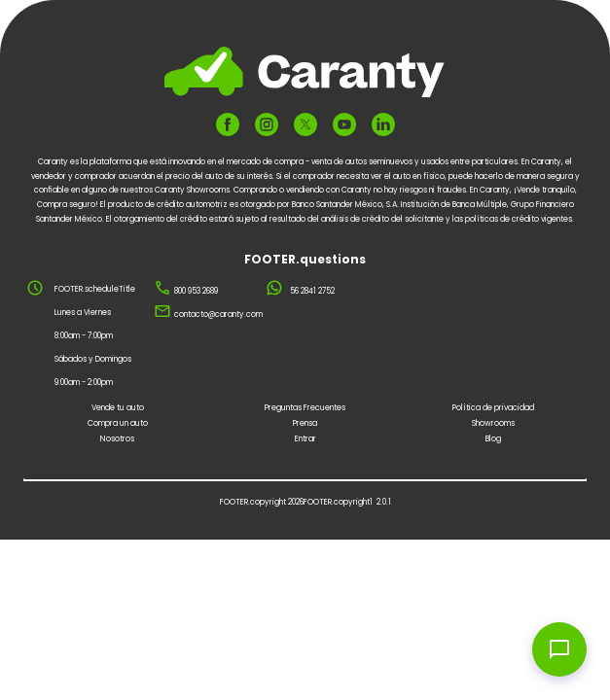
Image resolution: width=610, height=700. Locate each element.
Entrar (305, 439)
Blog (493, 439)
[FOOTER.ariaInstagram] (267, 124)
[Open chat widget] (559, 649)
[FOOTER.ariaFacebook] (228, 124)
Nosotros (117, 439)
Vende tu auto (118, 408)
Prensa (305, 423)
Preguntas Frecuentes (305, 408)
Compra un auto (118, 423)
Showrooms (493, 423)
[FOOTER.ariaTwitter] (305, 124)
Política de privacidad (493, 408)
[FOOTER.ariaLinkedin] (383, 124)
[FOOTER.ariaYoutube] (344, 124)
